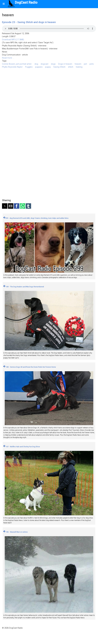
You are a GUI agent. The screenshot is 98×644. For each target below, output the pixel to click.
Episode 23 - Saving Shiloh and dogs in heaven (29, 22)
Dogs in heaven (65, 64)
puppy (48, 67)
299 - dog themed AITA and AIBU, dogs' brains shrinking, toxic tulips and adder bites (36, 218)
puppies (39, 67)
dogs (53, 64)
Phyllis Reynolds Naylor (12, 67)
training (79, 67)
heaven (78, 64)
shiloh (71, 67)
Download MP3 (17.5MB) (13, 40)
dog (36, 64)
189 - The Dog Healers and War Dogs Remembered (24, 287)
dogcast (44, 64)
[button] (5, 206)
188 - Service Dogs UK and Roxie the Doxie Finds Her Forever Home (30, 367)
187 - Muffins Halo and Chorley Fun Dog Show (22, 447)
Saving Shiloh (59, 67)
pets (92, 64)
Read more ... (8, 58)
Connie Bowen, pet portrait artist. (17, 64)
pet (85, 64)
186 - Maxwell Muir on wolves (16, 532)
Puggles (29, 67)
